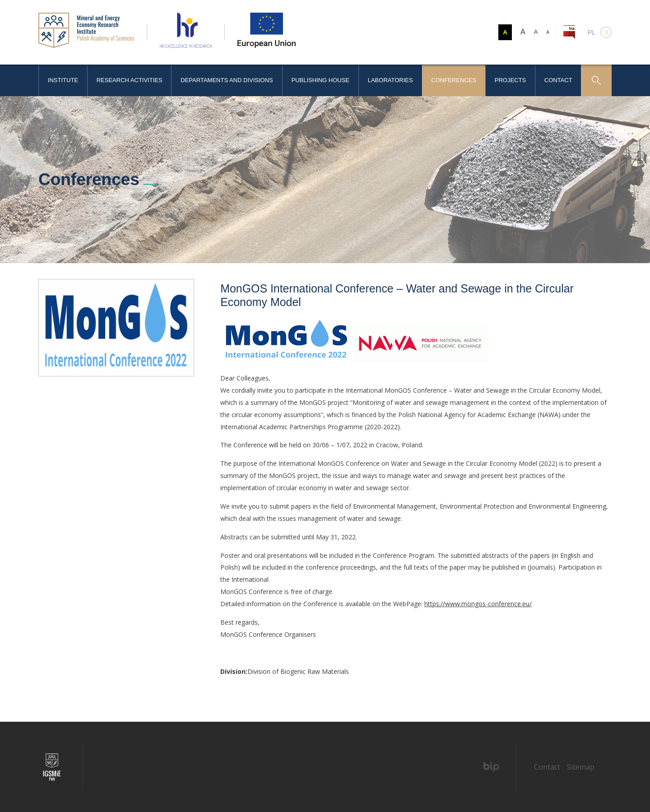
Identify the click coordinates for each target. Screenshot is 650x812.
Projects (510, 80)
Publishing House (320, 80)
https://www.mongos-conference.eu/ (478, 604)
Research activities (130, 80)
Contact (558, 80)
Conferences (454, 80)
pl (592, 32)
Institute (63, 80)
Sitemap (581, 767)
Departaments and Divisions (227, 80)
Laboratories (390, 80)
